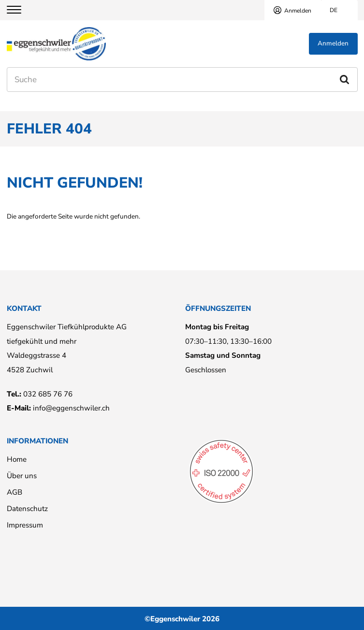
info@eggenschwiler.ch (71, 408)
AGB (15, 492)
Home (17, 459)
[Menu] (20, 10)
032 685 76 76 (48, 394)
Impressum (25, 525)
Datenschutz (27, 509)
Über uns (22, 476)
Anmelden (298, 11)
